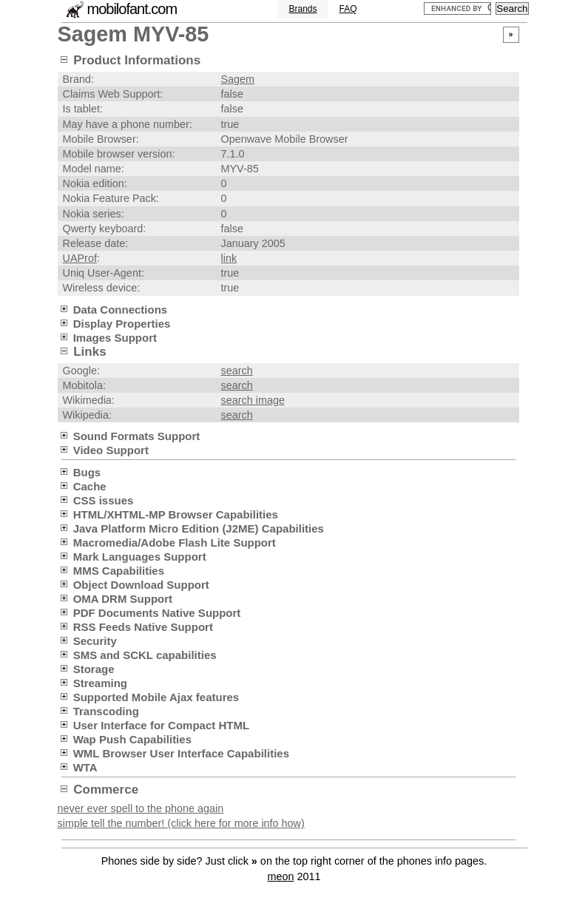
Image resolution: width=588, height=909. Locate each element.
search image (253, 400)
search (237, 371)
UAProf (80, 258)
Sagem (238, 79)
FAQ (348, 9)
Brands (303, 9)
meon (280, 876)
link (229, 258)
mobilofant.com (132, 9)
